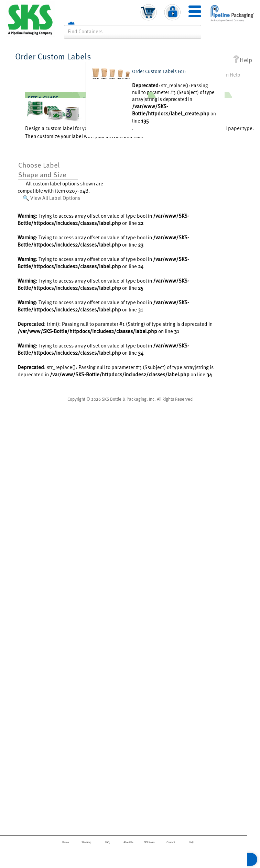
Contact (171, 842)
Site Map (86, 842)
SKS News (149, 842)
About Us (128, 842)
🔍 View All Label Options (51, 198)
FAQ (107, 842)
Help (243, 60)
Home (66, 842)
